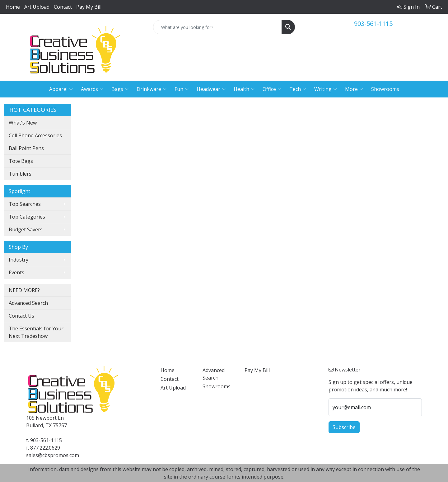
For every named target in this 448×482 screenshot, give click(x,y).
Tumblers (20, 174)
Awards (92, 89)
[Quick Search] (217, 27)
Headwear (211, 89)
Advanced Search (28, 303)
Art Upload (37, 7)
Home (13, 7)
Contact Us (21, 316)
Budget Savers (26, 229)
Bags (120, 89)
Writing (326, 89)
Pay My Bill (89, 7)
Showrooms (385, 89)
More (354, 89)
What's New (23, 123)
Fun (182, 89)
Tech (298, 89)
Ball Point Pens (26, 148)
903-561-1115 (373, 24)
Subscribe (344, 427)
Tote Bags (21, 161)
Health (244, 89)
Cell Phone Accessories (35, 135)
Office (272, 89)
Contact (63, 7)
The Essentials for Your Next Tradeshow (36, 332)
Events (16, 272)
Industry (19, 260)
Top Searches (25, 204)
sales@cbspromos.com (53, 455)
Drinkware (152, 89)
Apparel (61, 89)
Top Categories (27, 217)
